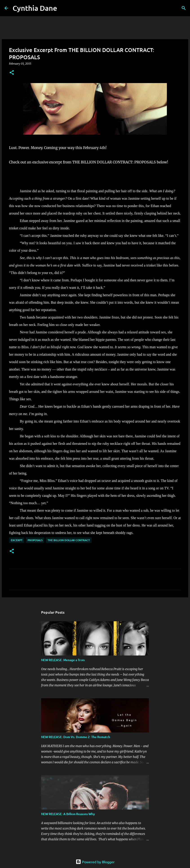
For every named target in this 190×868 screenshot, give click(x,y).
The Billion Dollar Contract (69, 540)
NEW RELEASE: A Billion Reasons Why (68, 814)
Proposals (35, 540)
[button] (12, 73)
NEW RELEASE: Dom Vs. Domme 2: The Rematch (76, 737)
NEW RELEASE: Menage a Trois (63, 660)
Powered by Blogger (95, 862)
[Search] (63, 8)
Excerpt (17, 540)
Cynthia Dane (35, 8)
